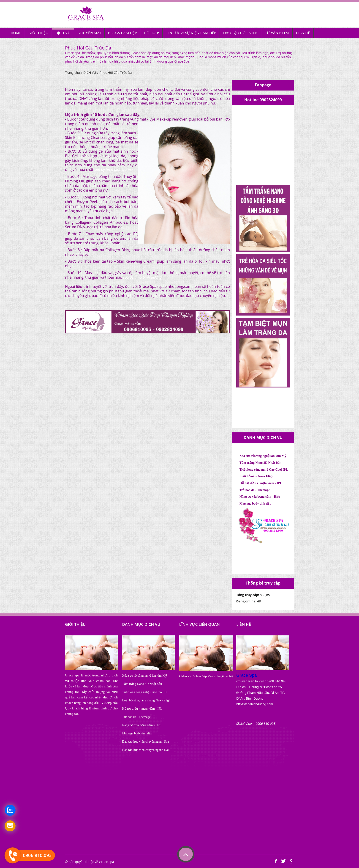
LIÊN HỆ (303, 33)
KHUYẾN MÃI (89, 33)
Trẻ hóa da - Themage (255, 490)
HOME (16, 33)
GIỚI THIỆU (38, 33)
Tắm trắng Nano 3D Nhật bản (260, 463)
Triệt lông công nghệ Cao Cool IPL (264, 470)
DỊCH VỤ (63, 33)
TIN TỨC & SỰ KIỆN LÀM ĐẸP (191, 33)
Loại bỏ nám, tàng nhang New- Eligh (146, 700)
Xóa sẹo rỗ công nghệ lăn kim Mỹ (263, 456)
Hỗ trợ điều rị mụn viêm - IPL (261, 483)
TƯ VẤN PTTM (277, 33)
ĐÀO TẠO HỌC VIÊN (241, 33)
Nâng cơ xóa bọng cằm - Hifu (260, 497)
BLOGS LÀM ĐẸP (122, 33)
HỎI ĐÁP (151, 33)
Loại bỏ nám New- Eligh (256, 476)
